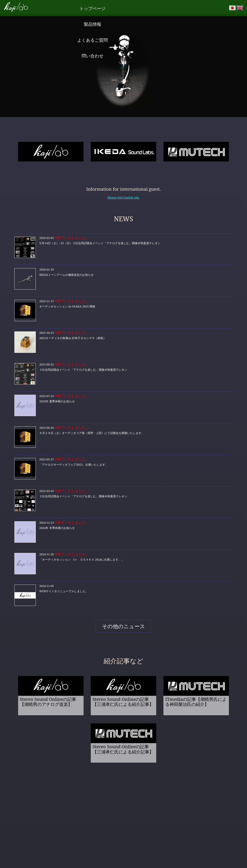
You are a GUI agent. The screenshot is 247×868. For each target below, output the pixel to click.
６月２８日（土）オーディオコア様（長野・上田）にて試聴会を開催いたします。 (123, 435)
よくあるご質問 (140, 7)
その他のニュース (123, 625)
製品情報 (107, 7)
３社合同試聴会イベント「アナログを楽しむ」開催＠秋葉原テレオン (123, 372)
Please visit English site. (124, 196)
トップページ (74, 7)
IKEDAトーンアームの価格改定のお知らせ (123, 277)
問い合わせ (173, 7)
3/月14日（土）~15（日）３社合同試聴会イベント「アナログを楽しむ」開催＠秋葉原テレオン (123, 245)
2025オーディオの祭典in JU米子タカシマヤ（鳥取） (123, 340)
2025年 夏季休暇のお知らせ (123, 404)
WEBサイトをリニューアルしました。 (123, 594)
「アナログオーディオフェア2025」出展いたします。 (123, 467)
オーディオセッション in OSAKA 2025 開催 (123, 309)
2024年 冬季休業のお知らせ (123, 530)
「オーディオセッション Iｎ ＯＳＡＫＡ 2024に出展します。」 (123, 562)
